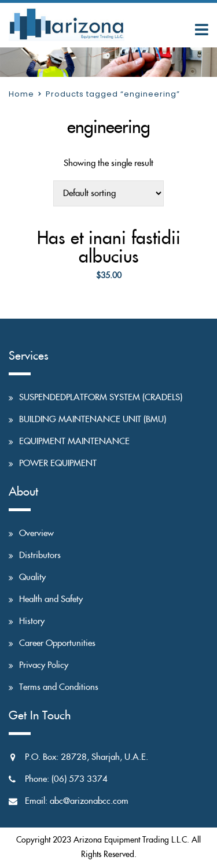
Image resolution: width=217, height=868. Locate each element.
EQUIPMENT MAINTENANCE (74, 442)
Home (21, 94)
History (32, 621)
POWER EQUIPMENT (58, 463)
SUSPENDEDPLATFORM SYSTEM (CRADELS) (101, 398)
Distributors (40, 555)
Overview (36, 533)
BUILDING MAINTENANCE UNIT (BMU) (93, 420)
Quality (32, 577)
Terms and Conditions (59, 687)
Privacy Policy (44, 665)
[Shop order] (108, 193)
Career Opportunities (57, 643)
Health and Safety (51, 599)
